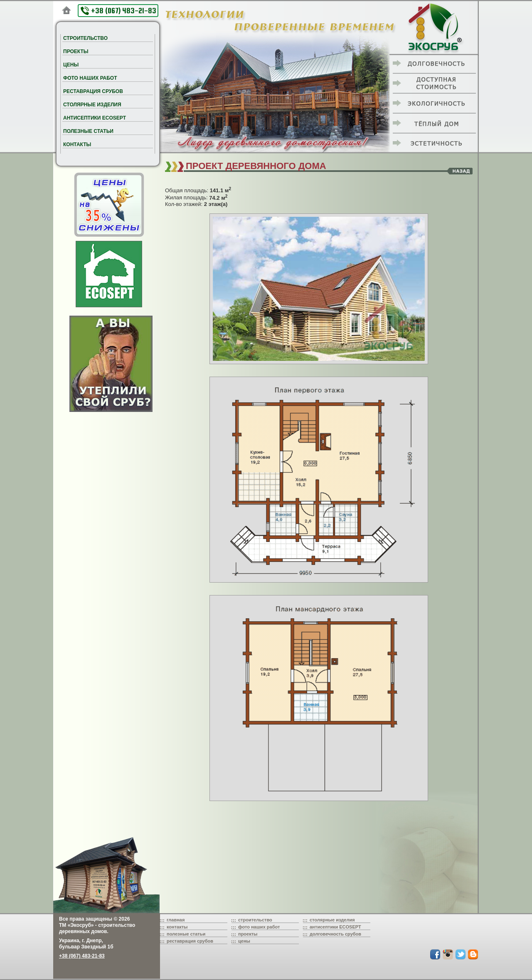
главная (176, 920)
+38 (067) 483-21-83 (118, 11)
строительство (255, 920)
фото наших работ (259, 927)
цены (244, 941)
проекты (248, 934)
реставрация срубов (190, 941)
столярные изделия (332, 920)
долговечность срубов (335, 934)
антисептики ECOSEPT (335, 927)
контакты (177, 927)
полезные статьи (186, 934)
